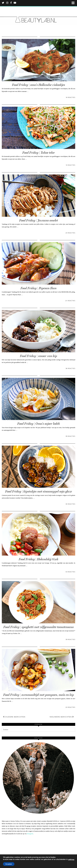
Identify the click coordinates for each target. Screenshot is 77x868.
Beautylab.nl (17, 862)
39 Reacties (70, 436)
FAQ (28, 862)
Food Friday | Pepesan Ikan (38, 288)
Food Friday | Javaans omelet (38, 220)
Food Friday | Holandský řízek (38, 559)
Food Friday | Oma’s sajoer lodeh (39, 424)
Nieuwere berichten (62, 717)
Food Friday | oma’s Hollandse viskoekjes (38, 85)
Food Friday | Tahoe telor (39, 153)
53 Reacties (70, 572)
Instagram (30, 834)
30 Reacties (70, 504)
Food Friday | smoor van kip (38, 356)
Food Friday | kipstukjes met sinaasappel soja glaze (38, 491)
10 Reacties (71, 165)
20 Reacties (70, 233)
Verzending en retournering (46, 862)
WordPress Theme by (39, 865)
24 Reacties (70, 301)
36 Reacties (70, 368)
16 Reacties (71, 97)
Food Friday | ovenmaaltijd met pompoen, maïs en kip (39, 695)
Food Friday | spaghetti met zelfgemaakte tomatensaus (38, 627)
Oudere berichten (14, 717)
